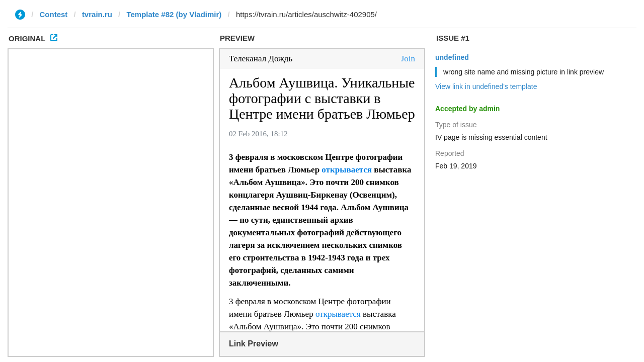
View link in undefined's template (486, 86)
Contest (54, 14)
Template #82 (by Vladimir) (174, 14)
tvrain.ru (97, 14)
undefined (452, 57)
